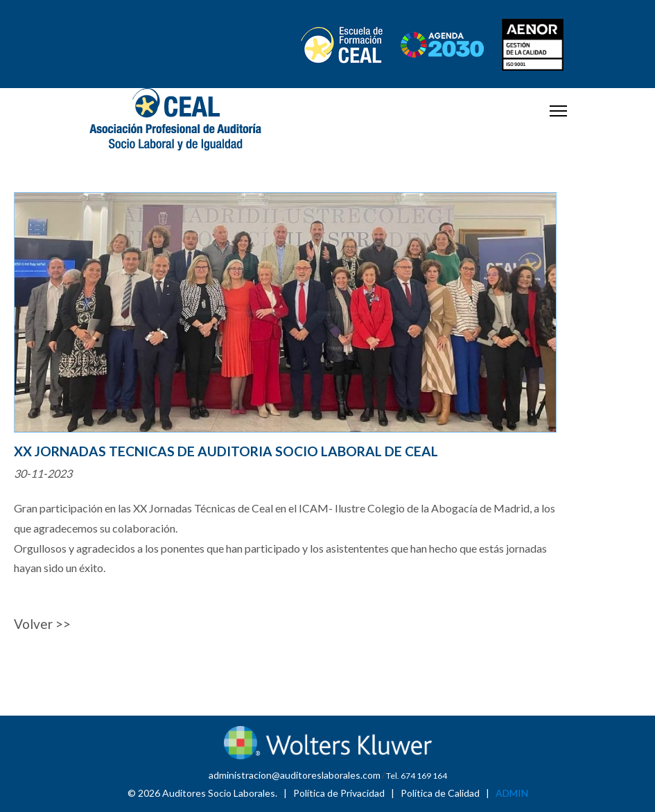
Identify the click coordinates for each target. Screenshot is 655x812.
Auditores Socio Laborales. (220, 793)
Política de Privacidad (339, 793)
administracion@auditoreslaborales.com (295, 775)
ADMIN (512, 793)
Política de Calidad (440, 793)
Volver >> (42, 624)
